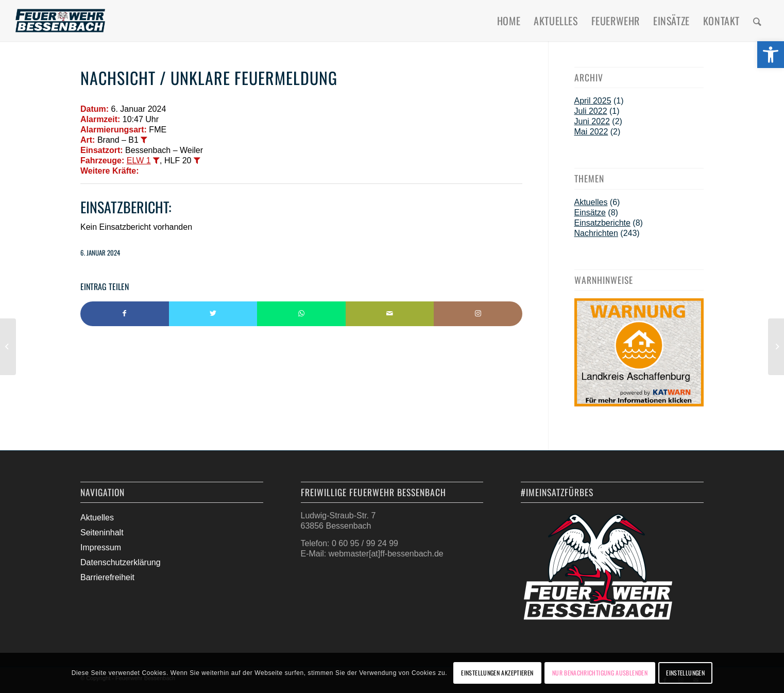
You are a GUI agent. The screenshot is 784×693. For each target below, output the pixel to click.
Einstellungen (685, 673)
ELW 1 (139, 160)
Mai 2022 (591, 132)
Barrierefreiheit (107, 577)
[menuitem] (509, 21)
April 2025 (593, 101)
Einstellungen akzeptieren (497, 673)
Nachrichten (596, 233)
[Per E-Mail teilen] (390, 314)
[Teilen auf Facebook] (125, 314)
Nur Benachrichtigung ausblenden (600, 673)
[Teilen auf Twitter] (213, 314)
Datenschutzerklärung (121, 562)
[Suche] (757, 21)
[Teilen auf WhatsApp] (301, 314)
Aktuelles (591, 202)
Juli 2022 (591, 111)
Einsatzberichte (602, 223)
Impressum (101, 547)
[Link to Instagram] (478, 314)
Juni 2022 (592, 121)
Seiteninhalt (102, 533)
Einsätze (590, 213)
